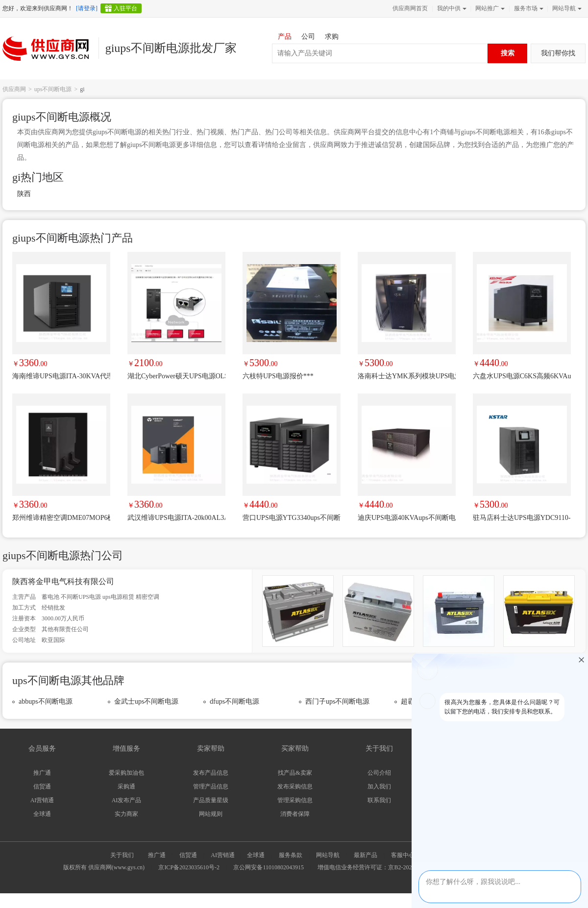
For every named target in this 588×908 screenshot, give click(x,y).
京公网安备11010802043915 (269, 867)
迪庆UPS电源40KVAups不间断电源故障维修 (407, 518)
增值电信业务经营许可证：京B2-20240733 (372, 867)
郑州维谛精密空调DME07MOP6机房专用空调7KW (61, 518)
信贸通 (42, 786)
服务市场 (528, 8)
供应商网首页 (410, 8)
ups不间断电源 (53, 89)
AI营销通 (42, 800)
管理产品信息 (211, 786)
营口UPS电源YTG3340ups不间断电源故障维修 (292, 518)
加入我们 (379, 786)
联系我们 (379, 800)
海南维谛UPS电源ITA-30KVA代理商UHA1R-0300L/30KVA (61, 376)
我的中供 (451, 8)
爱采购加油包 (126, 773)
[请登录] (87, 8)
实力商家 (126, 814)
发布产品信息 (211, 773)
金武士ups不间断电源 (146, 701)
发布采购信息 (295, 786)
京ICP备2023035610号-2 (189, 867)
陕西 (24, 194)
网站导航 (566, 8)
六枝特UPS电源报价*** (278, 376)
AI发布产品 (127, 800)
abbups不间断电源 (46, 701)
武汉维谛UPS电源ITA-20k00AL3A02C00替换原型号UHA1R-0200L (176, 518)
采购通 (126, 786)
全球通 (42, 814)
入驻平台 (125, 8)
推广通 (42, 773)
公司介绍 (379, 773)
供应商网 (14, 89)
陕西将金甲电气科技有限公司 (63, 581)
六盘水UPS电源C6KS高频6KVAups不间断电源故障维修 (522, 376)
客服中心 (403, 855)
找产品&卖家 (295, 773)
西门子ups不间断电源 (337, 701)
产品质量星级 (211, 800)
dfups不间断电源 (234, 701)
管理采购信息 (295, 800)
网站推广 (489, 8)
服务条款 (291, 855)
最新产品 (366, 855)
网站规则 (211, 814)
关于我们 (122, 855)
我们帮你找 (558, 53)
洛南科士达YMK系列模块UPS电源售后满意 (407, 376)
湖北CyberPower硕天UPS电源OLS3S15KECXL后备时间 (176, 376)
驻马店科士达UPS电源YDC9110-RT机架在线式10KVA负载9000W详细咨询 (522, 518)
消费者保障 (295, 814)
